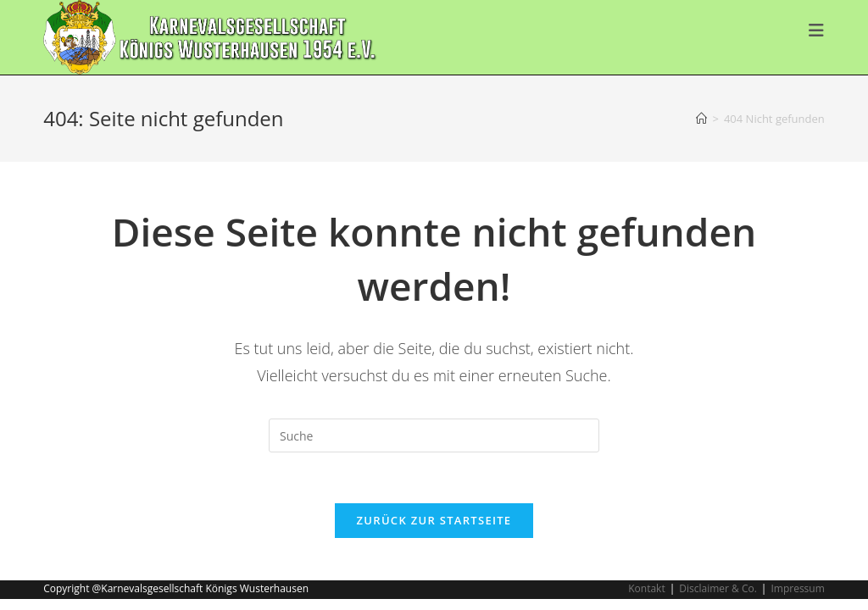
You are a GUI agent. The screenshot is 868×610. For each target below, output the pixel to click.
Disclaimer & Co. (718, 588)
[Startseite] (701, 119)
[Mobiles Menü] (817, 30)
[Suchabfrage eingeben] (434, 435)
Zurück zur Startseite (434, 520)
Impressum (797, 588)
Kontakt (646, 588)
